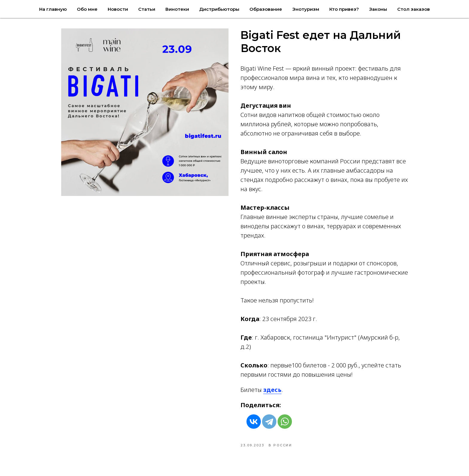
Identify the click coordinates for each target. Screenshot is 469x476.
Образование (266, 9)
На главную (53, 9)
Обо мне (87, 9)
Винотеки (177, 9)
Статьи (147, 9)
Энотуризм (306, 9)
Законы (378, 9)
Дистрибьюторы (219, 9)
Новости (118, 9)
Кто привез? (344, 9)
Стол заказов (414, 9)
